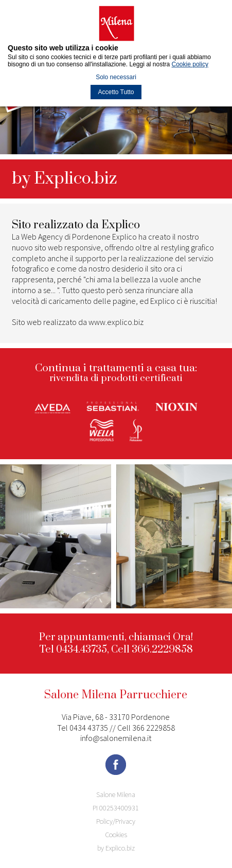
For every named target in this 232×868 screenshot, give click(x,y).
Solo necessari (116, 77)
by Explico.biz (116, 848)
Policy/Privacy (116, 821)
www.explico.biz (116, 322)
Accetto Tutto (116, 92)
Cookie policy (190, 64)
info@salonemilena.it (116, 738)
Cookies (116, 835)
